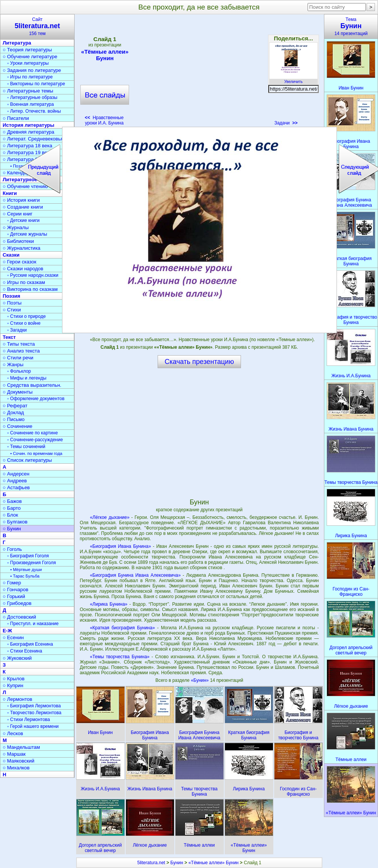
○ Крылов (14, 679)
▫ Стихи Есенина (25, 651)
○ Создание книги (23, 207)
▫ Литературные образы (32, 97)
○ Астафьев (16, 487)
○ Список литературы (27, 460)
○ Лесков (13, 733)
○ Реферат (15, 406)
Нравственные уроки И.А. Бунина (104, 120)
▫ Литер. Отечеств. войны (34, 111)
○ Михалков (16, 768)
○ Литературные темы (28, 91)
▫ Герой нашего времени (33, 726)
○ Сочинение (18, 426)
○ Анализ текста (21, 351)
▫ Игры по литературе (30, 77)
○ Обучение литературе (30, 57)
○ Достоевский (19, 617)
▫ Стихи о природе (26, 316)
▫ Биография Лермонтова (34, 706)
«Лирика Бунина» (109, 604)
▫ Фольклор (19, 371)
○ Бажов (12, 501)
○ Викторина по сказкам (30, 289)
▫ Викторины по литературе (36, 84)
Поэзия (11, 296)
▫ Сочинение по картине (33, 433)
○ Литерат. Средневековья (33, 139)
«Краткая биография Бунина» (122, 628)
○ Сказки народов (23, 269)
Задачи (286, 123)
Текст (9, 337)
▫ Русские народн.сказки (33, 275)
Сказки (11, 255)
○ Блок (10, 515)
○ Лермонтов (18, 699)
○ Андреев (15, 481)
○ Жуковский (17, 658)
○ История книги (21, 200)
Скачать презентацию (199, 362)
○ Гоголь (12, 549)
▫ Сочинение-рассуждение (35, 440)
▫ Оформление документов (36, 399)
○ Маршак (14, 754)
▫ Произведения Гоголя (32, 563)
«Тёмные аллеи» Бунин (105, 55)
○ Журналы (16, 227)
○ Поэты (12, 303)
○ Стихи (12, 310)
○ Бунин (12, 529)
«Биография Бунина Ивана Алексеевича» (135, 575)
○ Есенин (13, 637)
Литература (17, 43)
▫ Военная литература (30, 104)
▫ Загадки (17, 330)
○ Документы (18, 392)
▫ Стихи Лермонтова (29, 720)
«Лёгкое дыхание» (110, 517)
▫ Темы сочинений (26, 447)
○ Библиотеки (18, 241)
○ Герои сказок (20, 262)
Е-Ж (7, 631)
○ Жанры (13, 365)
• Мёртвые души (26, 570)
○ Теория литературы (27, 50)
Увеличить (293, 80)
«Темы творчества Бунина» (120, 657)
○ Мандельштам (21, 747)
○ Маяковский (18, 761)
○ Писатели (16, 118)
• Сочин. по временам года (36, 453)
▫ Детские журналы (27, 234)
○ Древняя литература (28, 132)
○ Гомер (12, 583)
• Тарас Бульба (25, 576)
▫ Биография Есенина (30, 644)
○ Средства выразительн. (32, 385)
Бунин (177, 863)
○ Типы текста (19, 344)
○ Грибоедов (17, 603)
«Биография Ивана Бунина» (120, 546)
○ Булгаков (15, 522)
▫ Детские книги (23, 220)
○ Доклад (13, 412)
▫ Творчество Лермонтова (34, 713)
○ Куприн (13, 685)
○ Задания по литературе (32, 70)
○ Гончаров (15, 590)
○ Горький (14, 596)
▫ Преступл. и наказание (33, 624)
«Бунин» (200, 680)
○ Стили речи (18, 358)
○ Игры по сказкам (24, 282)
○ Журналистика (22, 248)
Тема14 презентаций (351, 26)
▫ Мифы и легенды (27, 378)
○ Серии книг (18, 214)
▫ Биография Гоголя (28, 556)
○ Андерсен (16, 474)
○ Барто (12, 508)
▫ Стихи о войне (24, 323)
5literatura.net (151, 863)
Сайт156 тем (37, 26)
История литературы (29, 125)
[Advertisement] (199, 72)
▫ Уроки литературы (28, 63)
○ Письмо (14, 419)
